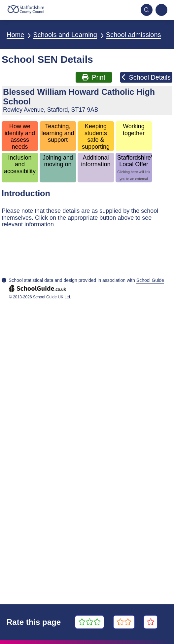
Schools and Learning (65, 35)
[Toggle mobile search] (147, 10)
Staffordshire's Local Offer (135, 168)
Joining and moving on (58, 161)
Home (15, 35)
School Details (146, 77)
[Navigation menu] (161, 10)
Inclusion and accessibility (20, 164)
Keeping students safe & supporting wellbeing (96, 137)
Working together (134, 130)
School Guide (150, 280)
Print (94, 77)
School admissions (134, 35)
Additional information (96, 161)
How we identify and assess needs (20, 136)
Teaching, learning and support (58, 133)
